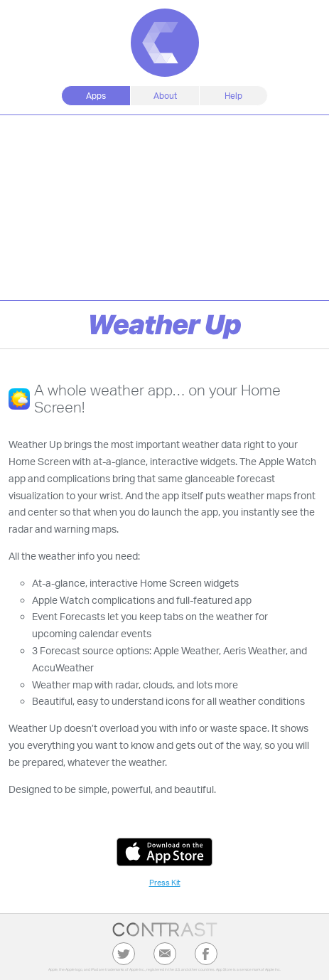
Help (233, 96)
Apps (96, 96)
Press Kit (165, 883)
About (165, 96)
